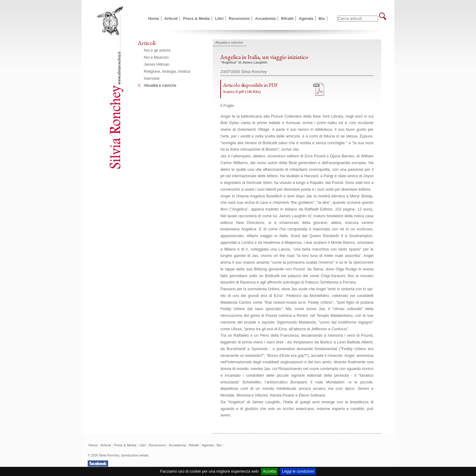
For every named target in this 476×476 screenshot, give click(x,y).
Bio (322, 18)
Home (154, 18)
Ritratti (287, 18)
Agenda (306, 18)
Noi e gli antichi (157, 50)
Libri (219, 18)
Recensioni (239, 18)
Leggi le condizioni (298, 471)
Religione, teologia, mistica (167, 71)
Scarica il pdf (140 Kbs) (242, 92)
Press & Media (196, 18)
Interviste (152, 78)
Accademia (265, 18)
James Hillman (157, 64)
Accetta (269, 471)
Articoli (171, 18)
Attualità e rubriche (160, 85)
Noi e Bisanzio (156, 57)
